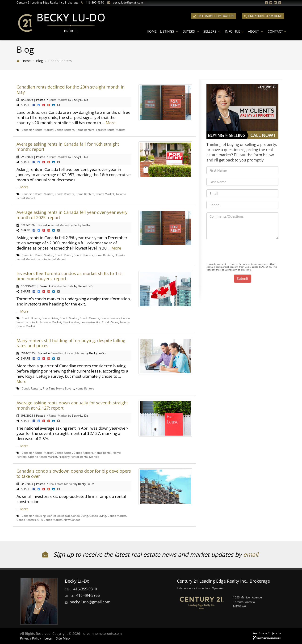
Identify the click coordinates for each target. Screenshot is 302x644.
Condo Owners (89, 318)
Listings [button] (170, 31)
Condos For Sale (63, 286)
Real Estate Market (61, 484)
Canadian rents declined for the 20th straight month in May (71, 89)
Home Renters (85, 130)
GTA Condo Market (49, 322)
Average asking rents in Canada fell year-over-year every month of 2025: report (72, 215)
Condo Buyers (31, 318)
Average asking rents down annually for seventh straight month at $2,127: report (72, 405)
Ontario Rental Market (43, 457)
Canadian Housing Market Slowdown (46, 516)
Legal (48, 638)
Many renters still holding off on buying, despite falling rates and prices (71, 343)
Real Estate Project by (267, 633)
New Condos (71, 322)
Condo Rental (63, 255)
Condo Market (69, 318)
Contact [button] (277, 31)
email (251, 554)
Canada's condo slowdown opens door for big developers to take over (74, 474)
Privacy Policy (31, 638)
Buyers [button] (191, 31)
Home (152, 31)
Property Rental (69, 457)
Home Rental (103, 453)
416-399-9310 (95, 2)
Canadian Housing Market (68, 353)
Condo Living (50, 318)
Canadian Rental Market (38, 130)
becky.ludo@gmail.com (128, 2)
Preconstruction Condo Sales (99, 322)
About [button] (256, 31)
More (111, 123)
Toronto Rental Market (111, 130)
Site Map (63, 638)
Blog (40, 61)
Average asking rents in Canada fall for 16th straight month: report (68, 147)
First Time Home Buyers (58, 388)
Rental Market (58, 100)
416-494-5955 (88, 595)
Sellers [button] (212, 31)
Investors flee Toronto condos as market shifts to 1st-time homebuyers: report (69, 276)
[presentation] (242, 252)
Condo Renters (64, 130)
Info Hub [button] (235, 31)
